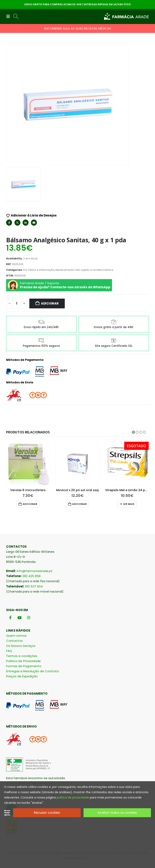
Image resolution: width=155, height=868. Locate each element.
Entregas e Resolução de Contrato (33, 671)
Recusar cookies (47, 813)
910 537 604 (34, 586)
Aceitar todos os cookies (117, 813)
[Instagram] (29, 618)
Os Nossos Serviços (21, 646)
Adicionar (50, 303)
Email (34, 222)
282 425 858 (31, 576)
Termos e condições (22, 656)
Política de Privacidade (23, 661)
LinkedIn (26, 222)
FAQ (9, 651)
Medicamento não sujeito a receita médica (84, 270)
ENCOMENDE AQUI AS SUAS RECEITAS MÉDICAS (78, 28)
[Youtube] (19, 618)
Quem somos (16, 636)
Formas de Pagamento (24, 666)
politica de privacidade (73, 797)
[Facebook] (10, 618)
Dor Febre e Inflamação (39, 270)
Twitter (17, 222)
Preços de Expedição (22, 676)
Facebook (9, 222)
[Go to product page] (28, 463)
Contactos (14, 641)
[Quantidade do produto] (17, 303)
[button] (9, 16)
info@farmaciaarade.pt (35, 571)
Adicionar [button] (30, 504)
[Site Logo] (126, 17)
